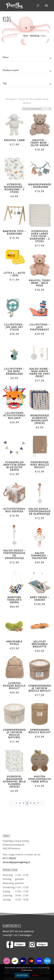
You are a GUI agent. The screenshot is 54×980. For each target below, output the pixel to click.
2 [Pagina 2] (20, 803)
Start (26, 36)
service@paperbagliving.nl (16, 862)
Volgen (20, 944)
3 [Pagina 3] (23, 803)
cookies (34, 968)
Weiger (35, 975)
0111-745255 (9, 858)
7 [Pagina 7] (38, 803)
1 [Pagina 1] (16, 803)
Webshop (35, 36)
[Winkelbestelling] (36, 109)
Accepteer (22, 975)
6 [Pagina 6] (34, 803)
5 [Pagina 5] (31, 803)
